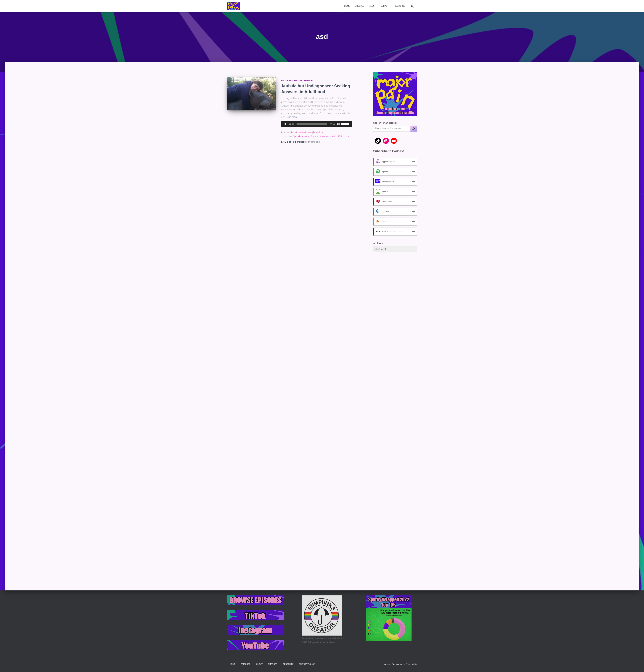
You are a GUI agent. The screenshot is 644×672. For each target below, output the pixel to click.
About (372, 6)
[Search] (414, 129)
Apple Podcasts (301, 136)
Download (319, 133)
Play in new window (301, 133)
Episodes (360, 6)
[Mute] (338, 124)
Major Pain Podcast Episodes (297, 81)
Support (385, 6)
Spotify (315, 136)
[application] (317, 124)
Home (347, 6)
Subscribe (400, 6)
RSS (340, 136)
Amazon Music (328, 136)
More (346, 136)
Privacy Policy (307, 664)
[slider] (312, 124)
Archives (378, 243)
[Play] (286, 124)
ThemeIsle (411, 665)
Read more (292, 117)
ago (314, 142)
